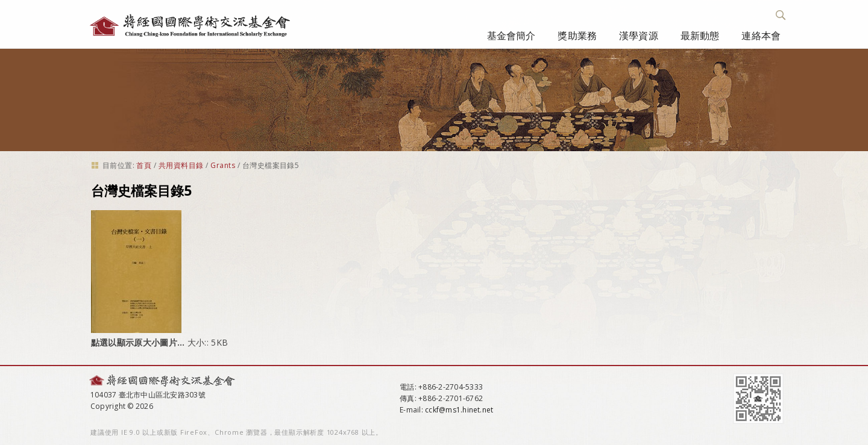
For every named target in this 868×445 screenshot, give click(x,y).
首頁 (144, 165)
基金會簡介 (511, 36)
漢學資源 (639, 36)
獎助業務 (577, 36)
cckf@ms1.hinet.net (459, 410)
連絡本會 (761, 36)
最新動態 (700, 36)
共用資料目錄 (181, 165)
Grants (223, 165)
